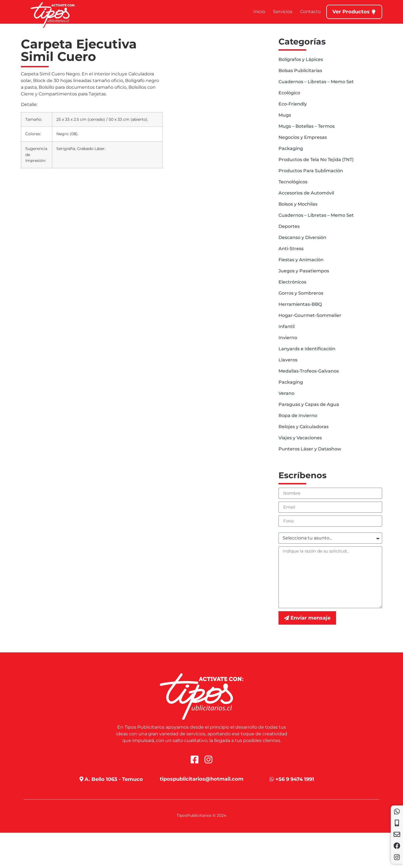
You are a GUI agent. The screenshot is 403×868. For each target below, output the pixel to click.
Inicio (259, 12)
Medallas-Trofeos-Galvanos (309, 371)
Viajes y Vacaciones (300, 438)
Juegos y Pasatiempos (304, 271)
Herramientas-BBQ (300, 304)
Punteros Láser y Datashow (310, 449)
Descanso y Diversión (302, 237)
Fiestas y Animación (301, 260)
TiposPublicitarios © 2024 (201, 815)
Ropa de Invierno (298, 415)
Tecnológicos (293, 182)
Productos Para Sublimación (311, 171)
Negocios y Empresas (303, 137)
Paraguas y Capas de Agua (309, 404)
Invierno (288, 338)
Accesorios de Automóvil (306, 193)
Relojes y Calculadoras (304, 427)
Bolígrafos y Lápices (301, 59)
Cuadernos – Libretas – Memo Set (316, 82)
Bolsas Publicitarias (300, 71)
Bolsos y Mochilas (298, 204)
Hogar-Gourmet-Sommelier (310, 315)
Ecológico (289, 93)
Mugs (285, 115)
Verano (286, 393)
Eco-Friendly (293, 104)
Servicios (283, 12)
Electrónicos (292, 282)
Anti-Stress (291, 249)
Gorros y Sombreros (301, 293)
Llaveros (288, 360)
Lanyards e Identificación (307, 349)
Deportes (289, 226)
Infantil (287, 326)
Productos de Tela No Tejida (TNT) (316, 160)
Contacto (310, 12)
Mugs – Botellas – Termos (307, 126)
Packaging (291, 148)
